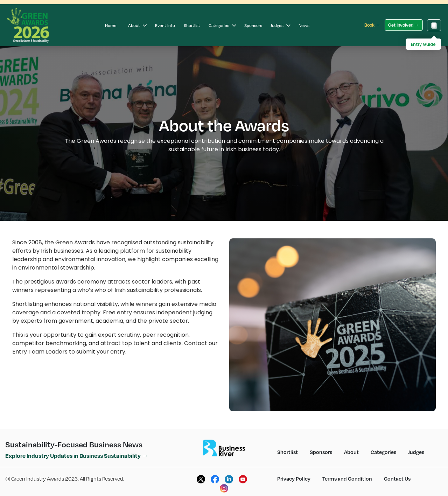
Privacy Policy (294, 478)
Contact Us (397, 478)
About (137, 25)
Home (111, 25)
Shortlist (192, 25)
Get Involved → (404, 25)
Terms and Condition (347, 478)
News (304, 25)
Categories (222, 25)
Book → (372, 25)
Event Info (165, 25)
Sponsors (253, 25)
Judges (280, 25)
